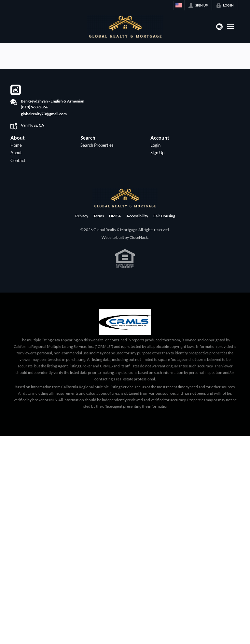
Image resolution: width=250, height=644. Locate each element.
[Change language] (179, 5)
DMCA (115, 216)
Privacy (82, 216)
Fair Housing (164, 216)
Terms (99, 216)
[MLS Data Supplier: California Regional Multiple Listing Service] (125, 322)
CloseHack (139, 237)
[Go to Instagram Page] (16, 90)
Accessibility (137, 216)
